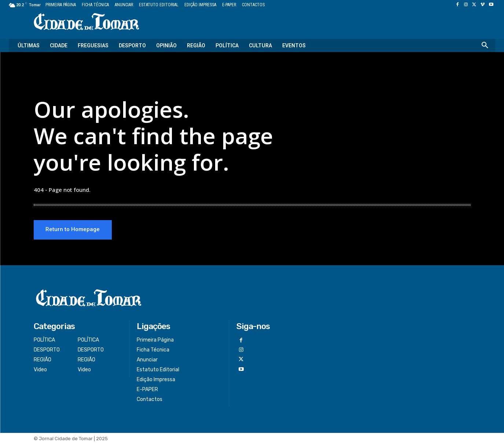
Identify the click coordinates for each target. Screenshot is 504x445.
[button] (485, 45)
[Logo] (87, 22)
